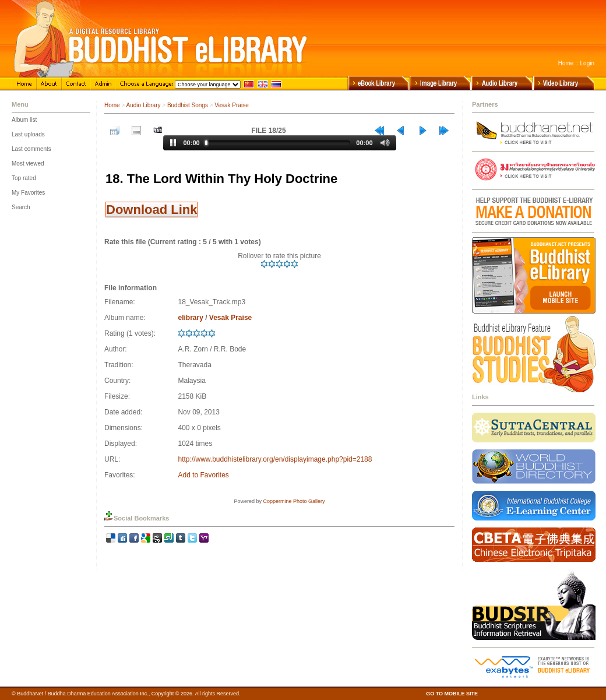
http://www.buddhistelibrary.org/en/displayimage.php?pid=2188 (275, 459)
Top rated (24, 178)
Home (566, 63)
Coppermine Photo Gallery (294, 501)
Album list (24, 120)
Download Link (151, 210)
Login (587, 63)
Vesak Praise (231, 105)
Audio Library (144, 105)
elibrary (190, 318)
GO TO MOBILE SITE (452, 694)
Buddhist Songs (188, 105)
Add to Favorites (203, 475)
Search (21, 207)
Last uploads (28, 134)
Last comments (31, 149)
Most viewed (28, 163)
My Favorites (28, 193)
